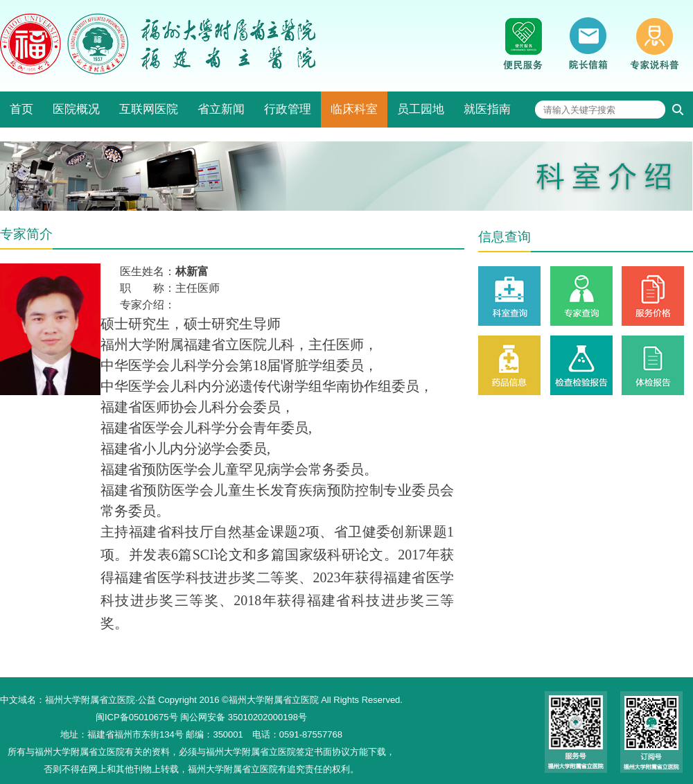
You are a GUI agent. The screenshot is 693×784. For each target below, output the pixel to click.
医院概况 (76, 109)
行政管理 (288, 109)
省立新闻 (221, 109)
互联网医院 (149, 109)
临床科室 (354, 109)
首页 (21, 109)
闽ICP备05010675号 (137, 717)
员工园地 (421, 109)
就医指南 (487, 109)
